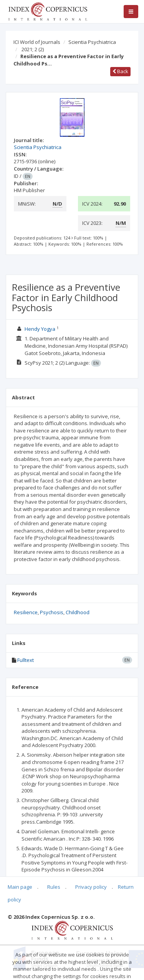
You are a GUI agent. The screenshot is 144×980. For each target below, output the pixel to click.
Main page (20, 887)
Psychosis (52, 612)
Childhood (78, 612)
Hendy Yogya (40, 329)
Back (120, 71)
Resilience (26, 612)
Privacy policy (91, 887)
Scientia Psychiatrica (92, 42)
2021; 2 (33, 49)
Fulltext (26, 660)
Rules (54, 887)
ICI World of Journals (37, 42)
